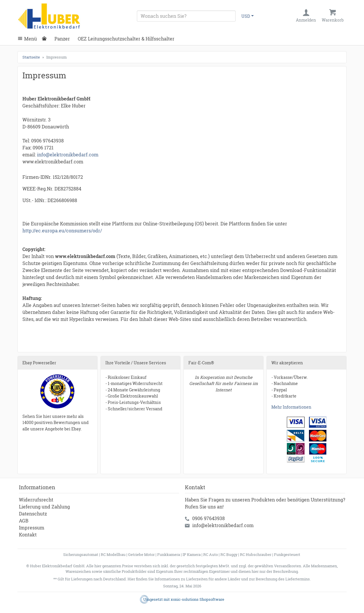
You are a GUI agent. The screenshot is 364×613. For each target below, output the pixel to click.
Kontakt (28, 535)
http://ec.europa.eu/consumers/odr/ (62, 230)
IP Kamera (192, 554)
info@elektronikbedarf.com (68, 154)
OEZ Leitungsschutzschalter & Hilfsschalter (126, 39)
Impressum (32, 528)
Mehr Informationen (291, 407)
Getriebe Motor (141, 554)
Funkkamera (169, 554)
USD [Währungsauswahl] (246, 16)
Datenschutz (33, 514)
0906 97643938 (208, 518)
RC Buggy (229, 554)
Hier (131, 579)
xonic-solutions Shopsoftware (197, 599)
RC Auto (211, 554)
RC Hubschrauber (256, 554)
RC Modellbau (113, 554)
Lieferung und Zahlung (44, 507)
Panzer (62, 39)
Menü (31, 39)
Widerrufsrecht (36, 500)
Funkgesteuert (287, 554)
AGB (24, 521)
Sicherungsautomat (81, 554)
